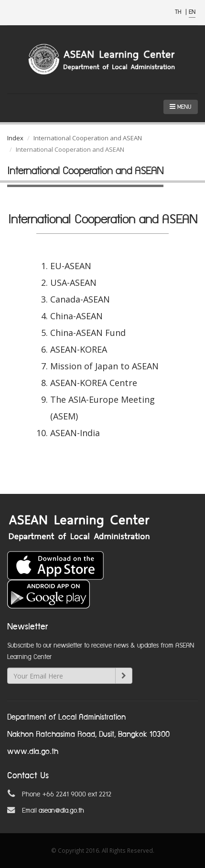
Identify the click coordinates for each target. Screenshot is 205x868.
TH (179, 12)
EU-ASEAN (71, 266)
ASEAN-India (75, 433)
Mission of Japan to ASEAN (104, 366)
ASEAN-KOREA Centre (94, 383)
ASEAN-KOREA (79, 349)
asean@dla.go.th (61, 811)
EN (192, 12)
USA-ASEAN (73, 282)
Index (15, 138)
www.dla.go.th (33, 752)
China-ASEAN (76, 316)
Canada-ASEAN (80, 299)
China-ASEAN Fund (88, 333)
